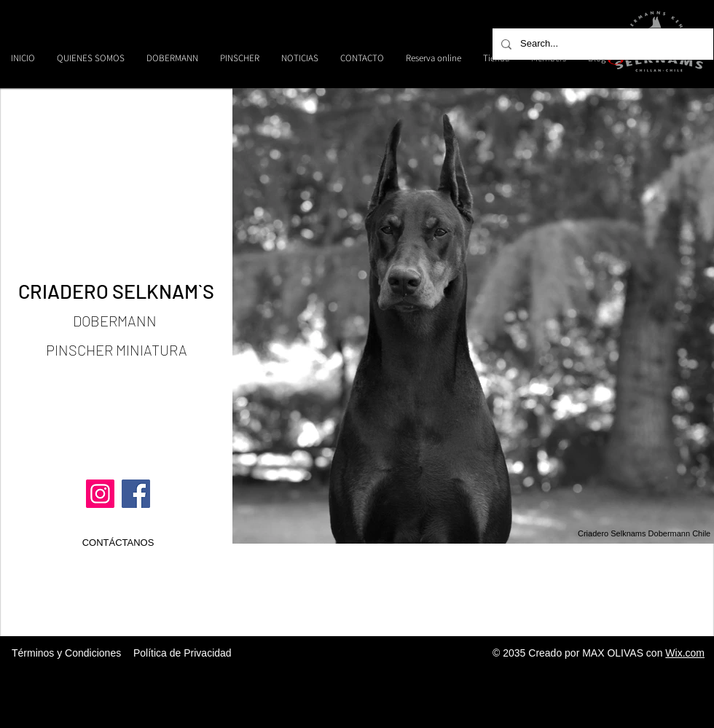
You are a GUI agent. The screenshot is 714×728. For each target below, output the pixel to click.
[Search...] (601, 44)
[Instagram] (100, 494)
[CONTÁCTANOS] (118, 543)
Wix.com (685, 653)
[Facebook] (136, 494)
